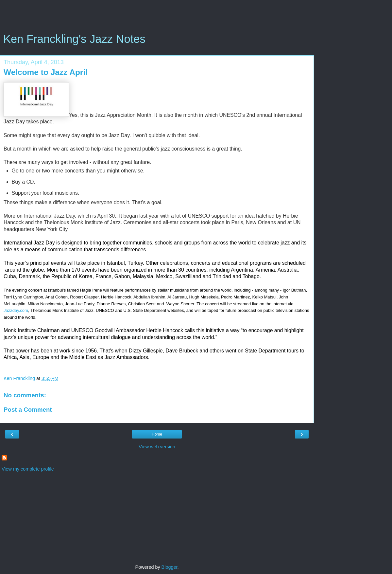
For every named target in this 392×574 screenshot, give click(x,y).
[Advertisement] (157, 18)
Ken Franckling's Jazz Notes (74, 39)
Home (157, 434)
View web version (157, 447)
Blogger (170, 567)
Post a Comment (28, 410)
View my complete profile (28, 469)
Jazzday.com (16, 310)
